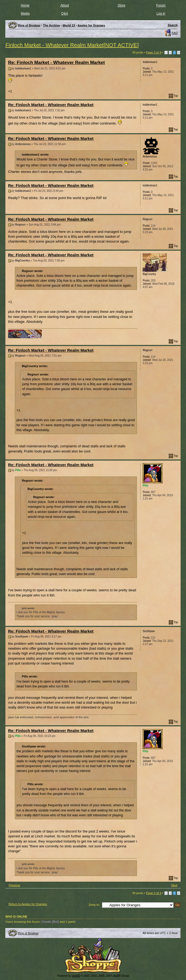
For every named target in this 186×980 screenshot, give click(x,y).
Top (176, 96)
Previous (14, 885)
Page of (154, 52)
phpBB (76, 976)
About (65, 5)
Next (174, 885)
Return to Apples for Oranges (28, 904)
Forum (161, 5)
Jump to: (94, 905)
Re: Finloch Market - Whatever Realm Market (56, 63)
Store (121, 5)
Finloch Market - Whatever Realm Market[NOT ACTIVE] (72, 45)
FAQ (175, 33)
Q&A (65, 14)
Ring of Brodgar (28, 933)
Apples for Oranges (91, 25)
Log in (161, 14)
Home (25, 5)
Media (25, 14)
